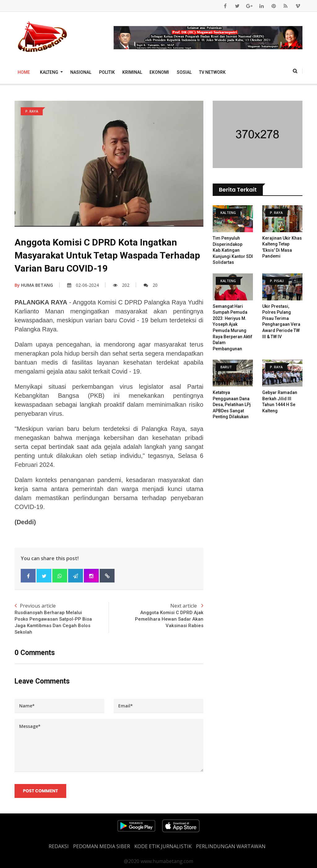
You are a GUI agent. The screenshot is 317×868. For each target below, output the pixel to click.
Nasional (81, 72)
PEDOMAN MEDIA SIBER (102, 846)
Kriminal (132, 72)
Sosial (184, 72)
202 (121, 285)
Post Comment (40, 791)
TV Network (212, 72)
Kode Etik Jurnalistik (163, 846)
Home (24, 72)
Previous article (62, 619)
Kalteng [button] (50, 72)
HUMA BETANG (34, 285)
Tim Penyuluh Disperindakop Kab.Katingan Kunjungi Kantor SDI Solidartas (233, 250)
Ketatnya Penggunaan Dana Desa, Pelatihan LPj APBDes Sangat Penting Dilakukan (232, 405)
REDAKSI (59, 846)
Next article (156, 616)
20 (151, 285)
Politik (107, 72)
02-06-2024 (83, 285)
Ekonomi (159, 72)
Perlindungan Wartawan (231, 846)
